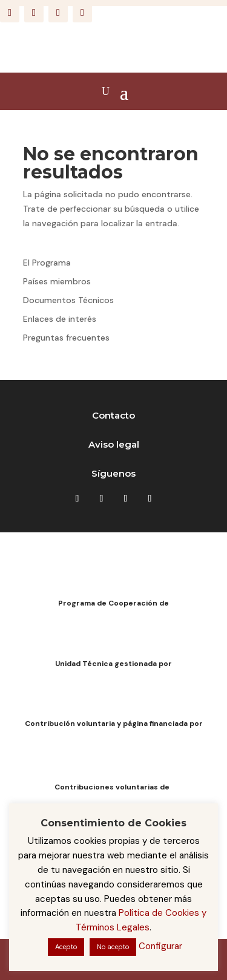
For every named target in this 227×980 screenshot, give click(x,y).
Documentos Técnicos (68, 300)
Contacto (113, 415)
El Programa (47, 263)
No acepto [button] (113, 947)
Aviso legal (114, 444)
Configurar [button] (160, 946)
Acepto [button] (66, 947)
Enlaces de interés (60, 319)
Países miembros (57, 281)
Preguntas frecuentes (66, 338)
